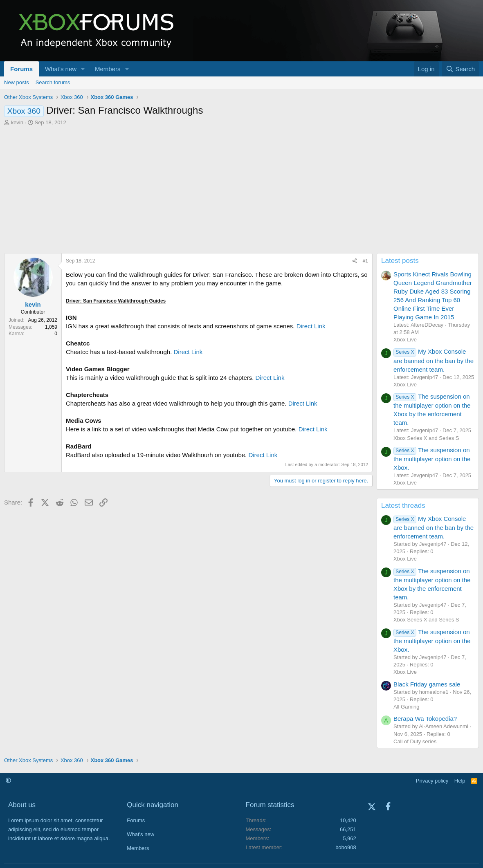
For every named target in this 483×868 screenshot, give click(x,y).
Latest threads (403, 506)
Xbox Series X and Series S (426, 438)
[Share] (355, 261)
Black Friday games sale (427, 684)
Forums (21, 69)
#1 (365, 261)
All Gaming (407, 707)
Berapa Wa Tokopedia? (425, 719)
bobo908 (346, 847)
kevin (17, 122)
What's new (61, 69)
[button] (83, 69)
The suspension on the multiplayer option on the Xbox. (432, 459)
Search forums (53, 82)
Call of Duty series (415, 741)
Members (108, 69)
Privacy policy (432, 781)
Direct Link (311, 326)
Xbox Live (405, 340)
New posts (17, 82)
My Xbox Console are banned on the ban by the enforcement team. (434, 360)
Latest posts (400, 261)
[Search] (460, 69)
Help (460, 781)
